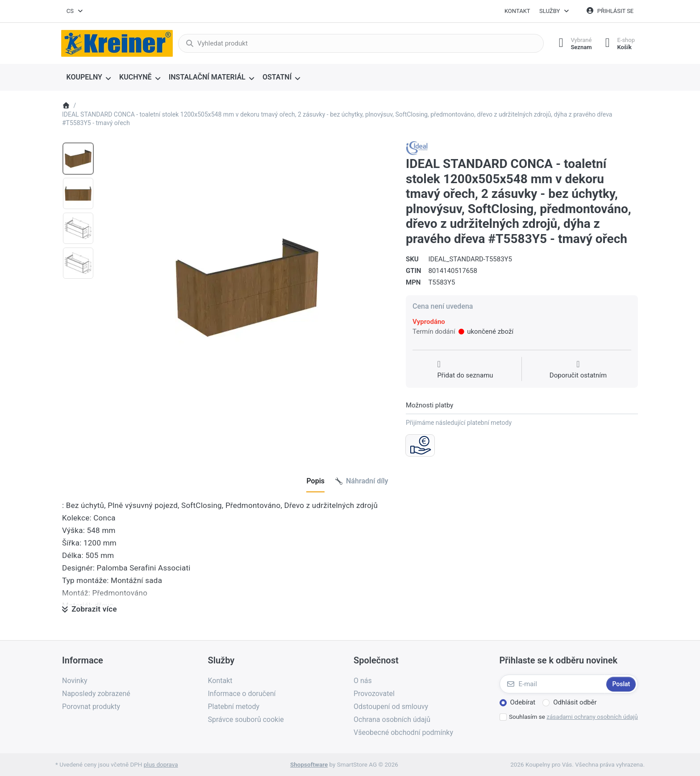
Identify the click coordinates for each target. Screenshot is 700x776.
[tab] (315, 482)
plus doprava (161, 764)
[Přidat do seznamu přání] (465, 370)
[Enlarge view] (247, 287)
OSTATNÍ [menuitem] (277, 77)
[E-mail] (552, 684)
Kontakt (517, 11)
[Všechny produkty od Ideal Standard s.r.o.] (417, 148)
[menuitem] (89, 78)
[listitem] (247, 287)
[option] (78, 159)
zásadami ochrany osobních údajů (592, 717)
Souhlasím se (573, 717)
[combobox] (75, 11)
